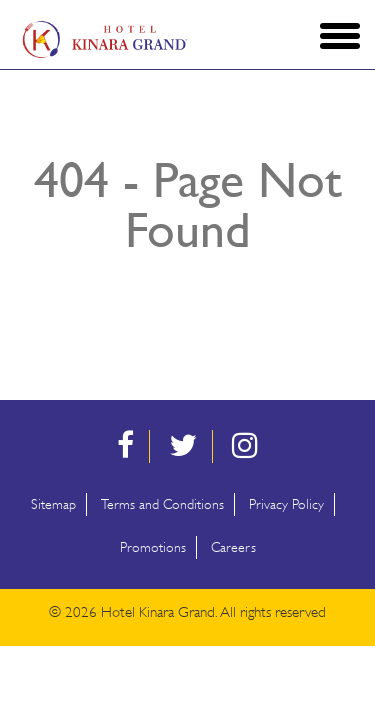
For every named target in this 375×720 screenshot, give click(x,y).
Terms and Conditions (162, 504)
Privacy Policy (286, 504)
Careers (233, 547)
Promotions (153, 547)
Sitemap (53, 504)
